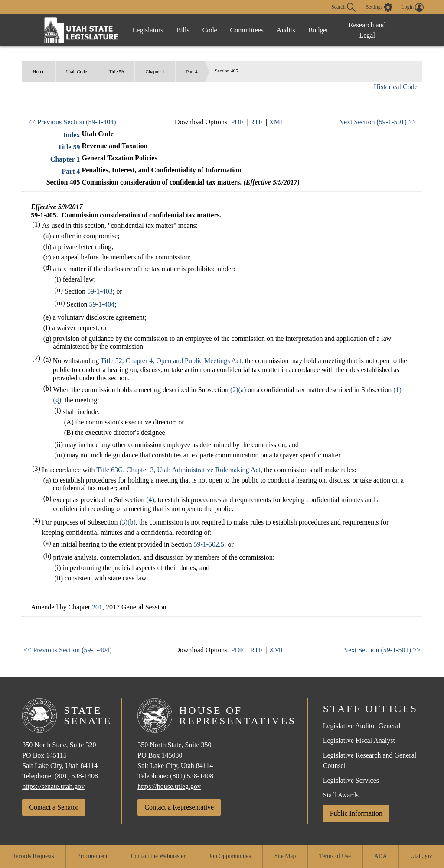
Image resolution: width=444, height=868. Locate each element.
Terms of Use (335, 856)
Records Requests (33, 856)
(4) (150, 500)
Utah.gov (421, 856)
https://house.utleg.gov (169, 786)
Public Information (356, 813)
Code (210, 30)
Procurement (92, 856)
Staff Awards (341, 795)
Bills (183, 30)
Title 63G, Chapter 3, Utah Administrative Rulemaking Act (178, 470)
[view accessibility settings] (379, 7)
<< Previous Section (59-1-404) (72, 122)
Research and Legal (367, 30)
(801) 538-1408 (76, 776)
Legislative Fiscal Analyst (359, 740)
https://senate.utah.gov (53, 786)
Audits (286, 30)
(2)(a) (238, 390)
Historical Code (396, 87)
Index (71, 135)
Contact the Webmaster (158, 856)
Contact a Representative (179, 807)
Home (38, 71)
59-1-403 (100, 291)
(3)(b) (128, 522)
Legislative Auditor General (362, 726)
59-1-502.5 (209, 544)
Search (343, 7)
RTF (256, 122)
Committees (247, 30)
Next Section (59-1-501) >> (377, 122)
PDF (237, 122)
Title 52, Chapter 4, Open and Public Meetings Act (171, 361)
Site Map (285, 856)
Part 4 (192, 71)
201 (97, 607)
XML (277, 122)
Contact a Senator (54, 807)
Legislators (148, 30)
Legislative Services (351, 780)
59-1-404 (102, 304)
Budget (318, 30)
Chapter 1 (155, 71)
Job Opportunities (230, 856)
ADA (380, 856)
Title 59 (116, 71)
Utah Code (77, 71)
